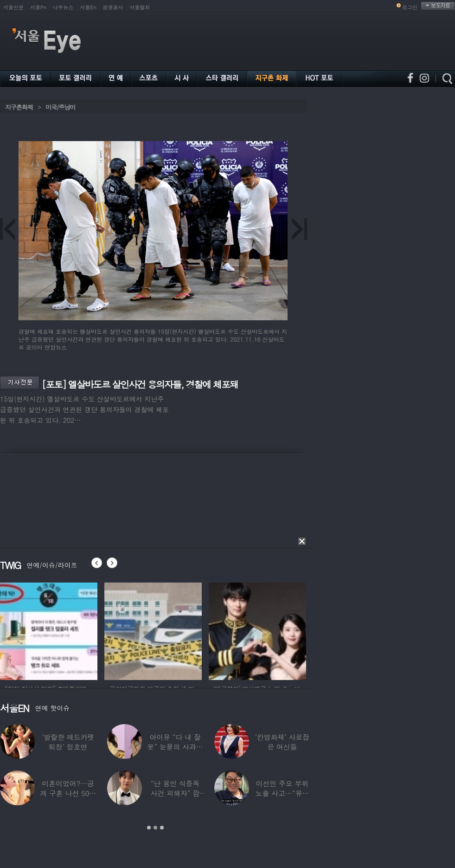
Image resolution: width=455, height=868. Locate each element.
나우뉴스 (63, 7)
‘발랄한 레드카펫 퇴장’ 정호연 (68, 742)
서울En (88, 7)
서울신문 (13, 7)
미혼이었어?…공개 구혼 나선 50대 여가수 (68, 793)
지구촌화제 (19, 107)
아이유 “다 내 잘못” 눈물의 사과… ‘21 (175, 747)
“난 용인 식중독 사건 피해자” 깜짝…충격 (175, 793)
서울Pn (38, 7)
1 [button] (149, 828)
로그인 (410, 7)
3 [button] (162, 828)
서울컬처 (140, 7)
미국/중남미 (60, 107)
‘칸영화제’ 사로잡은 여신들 (282, 742)
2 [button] (155, 828)
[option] (49, 630)
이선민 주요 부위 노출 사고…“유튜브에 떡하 (282, 793)
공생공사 (113, 7)
